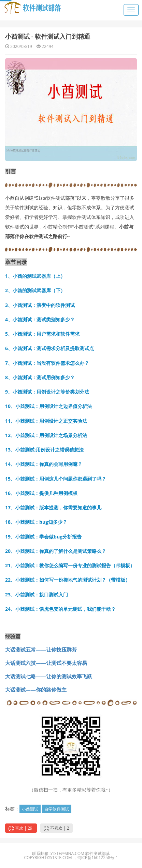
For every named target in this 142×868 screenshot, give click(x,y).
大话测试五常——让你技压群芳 (41, 649)
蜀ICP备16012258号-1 (98, 858)
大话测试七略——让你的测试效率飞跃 (49, 676)
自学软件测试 (57, 809)
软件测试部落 (98, 853)
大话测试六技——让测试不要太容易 (46, 663)
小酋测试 (30, 809)
